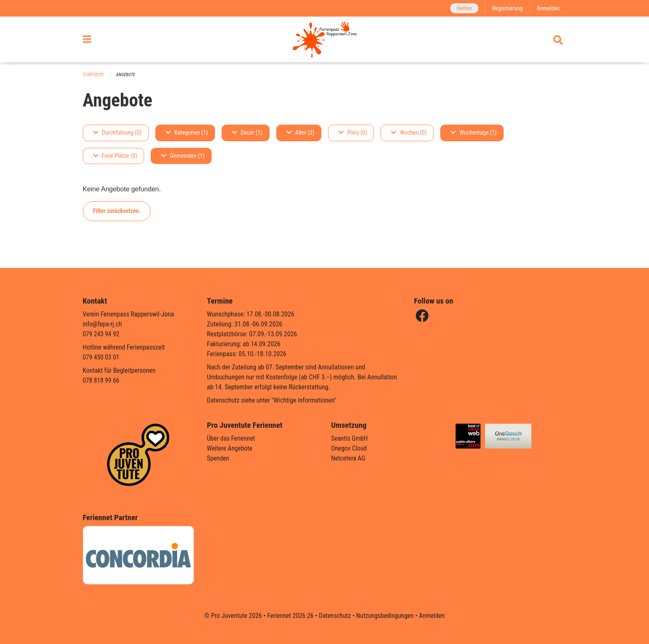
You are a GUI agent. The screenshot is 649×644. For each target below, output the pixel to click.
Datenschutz (334, 616)
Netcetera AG (349, 458)
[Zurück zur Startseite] (324, 41)
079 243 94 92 (101, 334)
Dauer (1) (247, 133)
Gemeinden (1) (183, 156)
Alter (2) (301, 133)
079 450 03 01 (101, 357)
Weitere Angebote (230, 448)
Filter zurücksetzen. (117, 211)
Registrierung (507, 8)
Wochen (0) (409, 133)
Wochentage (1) (474, 133)
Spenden (218, 458)
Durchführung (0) (117, 133)
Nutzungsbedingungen (385, 616)
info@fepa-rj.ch (103, 324)
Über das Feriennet (232, 438)
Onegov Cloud (350, 448)
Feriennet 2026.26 (289, 616)
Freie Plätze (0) (115, 156)
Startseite (94, 75)
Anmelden (548, 8)
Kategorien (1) (187, 133)
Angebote (126, 75)
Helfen (463, 8)
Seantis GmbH (350, 438)
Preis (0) (353, 133)
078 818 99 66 (101, 380)
